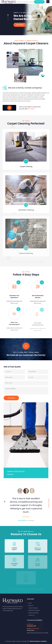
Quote (39, 2)
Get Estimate (11, 398)
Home (30, 603)
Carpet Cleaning (33, 608)
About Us (31, 606)
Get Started (10, 474)
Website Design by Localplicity (38, 641)
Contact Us (32, 615)
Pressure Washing (33, 613)
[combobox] (26, 383)
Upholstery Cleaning (34, 610)
